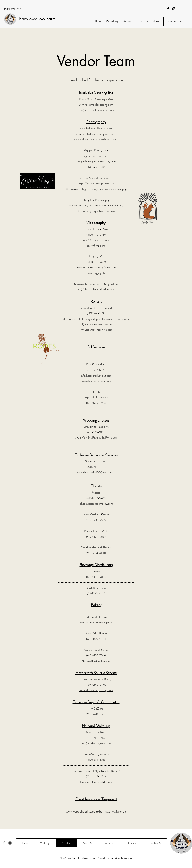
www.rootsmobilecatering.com (96, 105)
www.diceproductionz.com (96, 381)
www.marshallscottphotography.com (96, 134)
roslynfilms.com (96, 246)
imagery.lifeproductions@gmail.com (96, 267)
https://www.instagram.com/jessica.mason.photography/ (96, 189)
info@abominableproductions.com (96, 289)
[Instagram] (174, 9)
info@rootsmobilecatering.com (96, 110)
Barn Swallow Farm (37, 19)
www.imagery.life (96, 273)
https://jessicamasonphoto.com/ (96, 183)
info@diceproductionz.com (96, 376)
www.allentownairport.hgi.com (96, 690)
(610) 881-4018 (96, 760)
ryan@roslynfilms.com (96, 240)
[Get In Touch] (176, 22)
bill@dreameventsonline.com (96, 324)
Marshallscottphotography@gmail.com (96, 139)
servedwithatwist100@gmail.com (96, 472)
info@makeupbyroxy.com (96, 743)
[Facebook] (168, 9)
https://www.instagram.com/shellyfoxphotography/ (96, 205)
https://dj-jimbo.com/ (96, 397)
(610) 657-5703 (96, 498)
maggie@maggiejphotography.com (96, 161)
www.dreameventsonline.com (96, 330)
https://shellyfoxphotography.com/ (96, 211)
